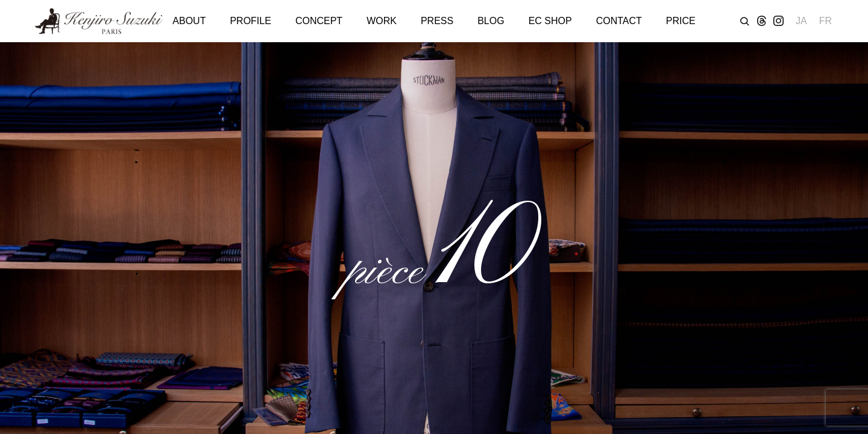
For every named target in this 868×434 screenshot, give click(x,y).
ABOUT (189, 21)
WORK (382, 21)
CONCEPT (319, 21)
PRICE (681, 21)
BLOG (491, 21)
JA (801, 21)
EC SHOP (550, 21)
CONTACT (619, 21)
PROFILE (250, 21)
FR (826, 21)
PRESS (437, 21)
